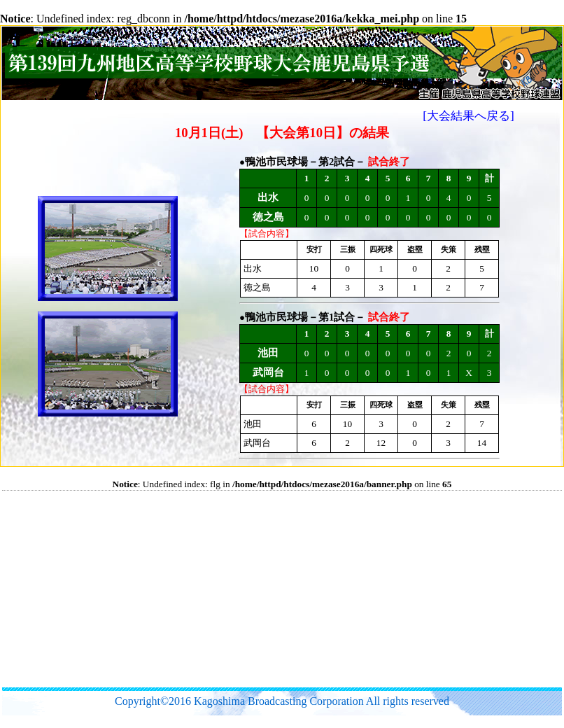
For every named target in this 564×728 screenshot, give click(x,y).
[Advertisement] (237, 589)
